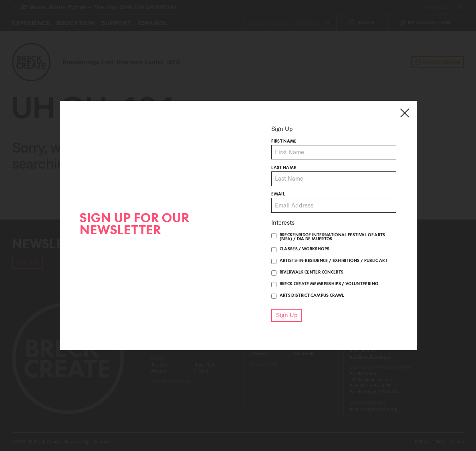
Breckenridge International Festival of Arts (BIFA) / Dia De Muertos (333, 237)
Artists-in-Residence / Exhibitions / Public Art (334, 260)
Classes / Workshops (305, 249)
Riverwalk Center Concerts (312, 272)
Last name (284, 168)
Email (278, 195)
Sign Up (287, 315)
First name (284, 141)
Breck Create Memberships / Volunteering (329, 284)
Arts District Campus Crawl (312, 295)
